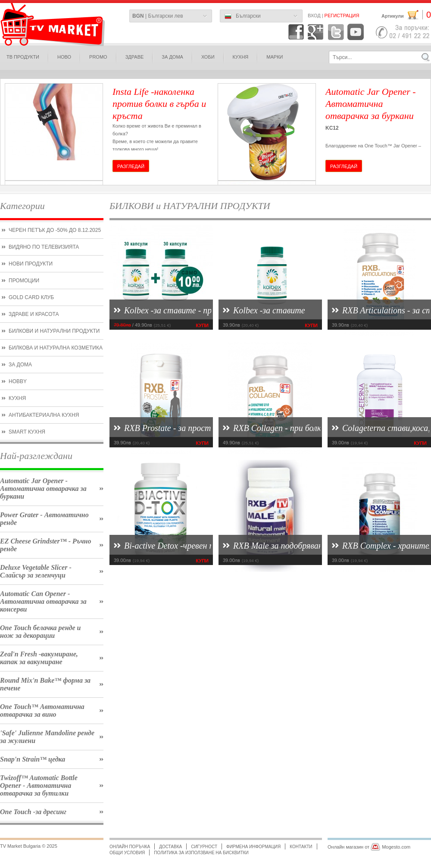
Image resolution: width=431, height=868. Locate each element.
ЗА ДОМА (20, 365)
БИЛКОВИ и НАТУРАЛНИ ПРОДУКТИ (54, 331)
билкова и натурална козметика (56, 348)
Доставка (170, 847)
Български (243, 16)
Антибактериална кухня (44, 415)
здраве (135, 57)
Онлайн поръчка (130, 847)
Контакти (301, 847)
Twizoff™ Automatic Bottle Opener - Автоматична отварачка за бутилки (39, 785)
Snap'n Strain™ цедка (33, 759)
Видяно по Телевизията (44, 247)
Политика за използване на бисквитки (201, 853)
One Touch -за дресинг (33, 812)
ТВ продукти (23, 57)
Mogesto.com (396, 847)
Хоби (208, 57)
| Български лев (158, 16)
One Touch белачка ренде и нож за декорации (40, 632)
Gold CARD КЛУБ (31, 297)
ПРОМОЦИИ (24, 281)
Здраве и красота (34, 314)
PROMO (98, 57)
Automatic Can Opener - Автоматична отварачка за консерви (43, 601)
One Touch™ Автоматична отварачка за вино (42, 710)
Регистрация (342, 16)
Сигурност (204, 847)
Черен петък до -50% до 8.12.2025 (55, 230)
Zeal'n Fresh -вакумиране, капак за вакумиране (39, 658)
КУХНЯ (241, 57)
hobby (18, 381)
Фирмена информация (253, 847)
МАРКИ (275, 57)
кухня (17, 398)
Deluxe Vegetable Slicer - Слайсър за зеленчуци (36, 571)
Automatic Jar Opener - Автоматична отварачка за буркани (43, 489)
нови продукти (31, 264)
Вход (314, 16)
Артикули (406, 15)
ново (64, 57)
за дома (172, 57)
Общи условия (127, 853)
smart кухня (27, 432)
